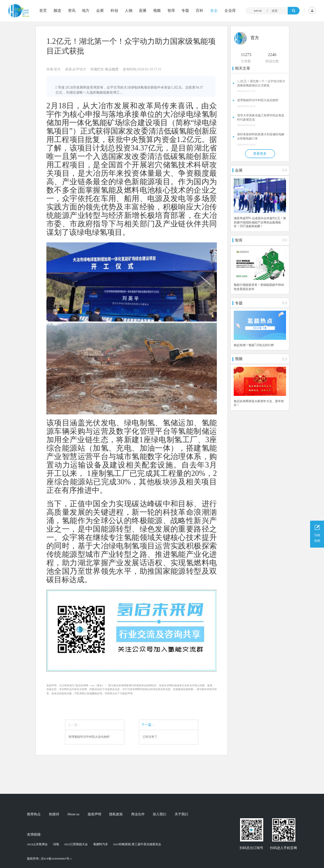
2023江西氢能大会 (76, 844)
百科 (200, 11)
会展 (100, 11)
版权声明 (94, 814)
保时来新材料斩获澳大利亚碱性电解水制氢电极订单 (261, 137)
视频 (157, 11)
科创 (114, 11)
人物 (129, 11)
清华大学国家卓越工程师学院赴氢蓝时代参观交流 (261, 118)
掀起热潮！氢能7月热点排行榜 (254, 345)
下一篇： (148, 725)
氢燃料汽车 (101, 844)
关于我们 (181, 814)
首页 (43, 11)
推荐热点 (34, 814)
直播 (143, 11)
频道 (57, 11)
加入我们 (159, 814)
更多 (285, 170)
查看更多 (260, 154)
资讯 (72, 11)
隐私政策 (116, 814)
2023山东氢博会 (37, 844)
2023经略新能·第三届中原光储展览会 (137, 844)
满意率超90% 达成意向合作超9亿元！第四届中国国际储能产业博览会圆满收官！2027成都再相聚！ (260, 222)
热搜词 (54, 814)
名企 (214, 11)
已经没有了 (150, 737)
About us (73, 814)
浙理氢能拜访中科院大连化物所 (89, 737)
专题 (185, 11)
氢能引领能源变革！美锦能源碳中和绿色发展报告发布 (259, 287)
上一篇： (74, 725)
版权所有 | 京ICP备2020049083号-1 (49, 859)
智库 (171, 11)
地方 (86, 11)
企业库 (230, 11)
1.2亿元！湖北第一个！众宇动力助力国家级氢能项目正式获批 (261, 83)
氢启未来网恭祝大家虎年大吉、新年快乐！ (259, 403)
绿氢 (56, 844)
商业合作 (138, 814)
